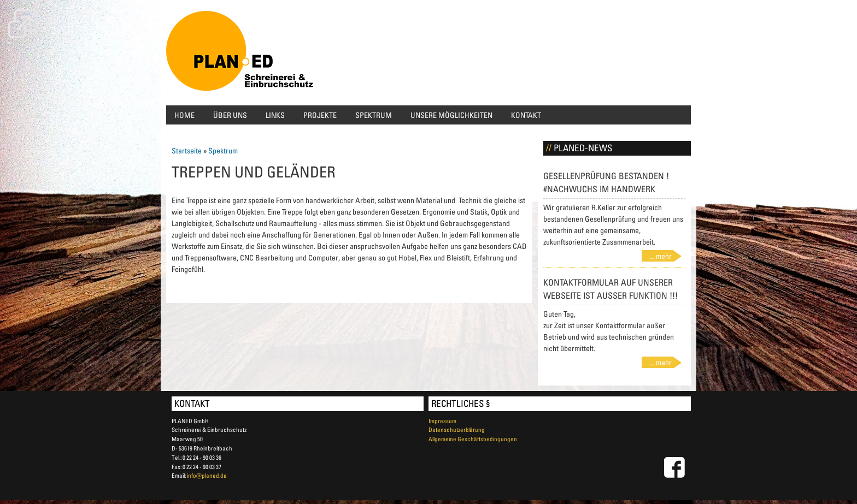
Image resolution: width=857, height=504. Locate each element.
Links (275, 115)
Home (184, 115)
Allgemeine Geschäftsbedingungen (473, 439)
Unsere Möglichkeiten (451, 115)
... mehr (661, 256)
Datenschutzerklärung (457, 429)
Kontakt (526, 115)
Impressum (442, 421)
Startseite (187, 150)
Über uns (230, 115)
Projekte (320, 115)
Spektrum (374, 115)
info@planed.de (207, 475)
